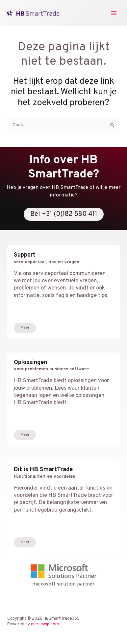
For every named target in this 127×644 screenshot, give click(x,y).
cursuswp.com (45, 624)
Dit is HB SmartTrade (63, 473)
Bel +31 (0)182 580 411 (64, 214)
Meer (25, 328)
